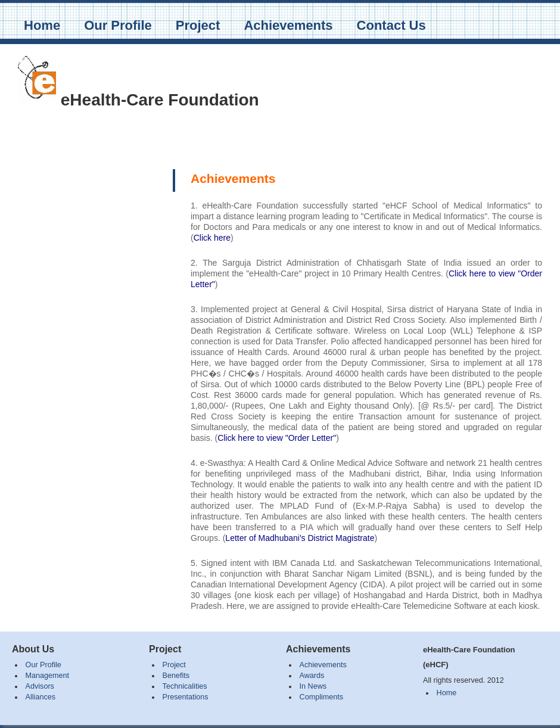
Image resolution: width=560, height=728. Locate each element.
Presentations (186, 697)
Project (198, 25)
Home (42, 25)
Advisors (40, 686)
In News (313, 686)
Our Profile (118, 25)
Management (48, 676)
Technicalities (185, 686)
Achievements (288, 25)
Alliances (41, 697)
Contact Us (391, 25)
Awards (312, 676)
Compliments (321, 697)
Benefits (176, 676)
